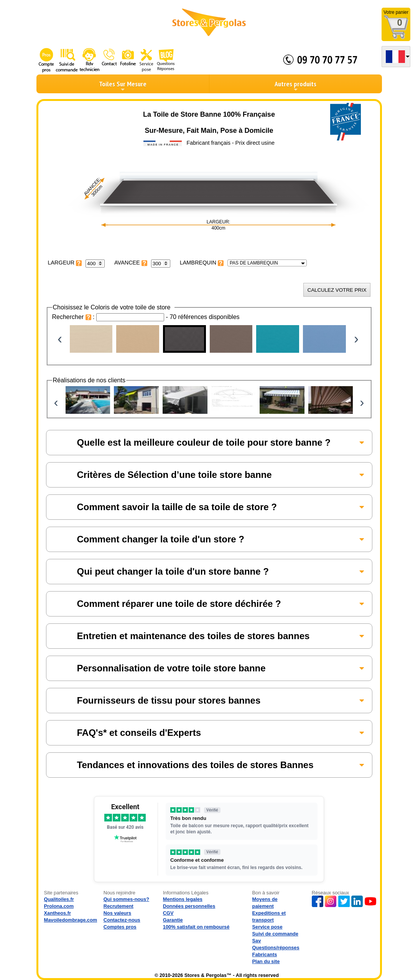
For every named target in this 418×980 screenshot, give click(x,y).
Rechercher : (74, 317)
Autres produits (295, 86)
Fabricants (265, 954)
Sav (257, 941)
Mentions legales (183, 899)
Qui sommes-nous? (126, 899)
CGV (168, 913)
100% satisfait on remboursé (196, 927)
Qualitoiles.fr (59, 899)
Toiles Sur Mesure (123, 86)
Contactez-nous (122, 920)
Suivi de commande (275, 934)
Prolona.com (59, 906)
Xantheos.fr (58, 913)
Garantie (173, 920)
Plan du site (266, 961)
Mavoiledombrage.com (71, 920)
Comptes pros (120, 927)
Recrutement (118, 906)
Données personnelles (189, 906)
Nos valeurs (118, 913)
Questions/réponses (276, 948)
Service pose (267, 927)
